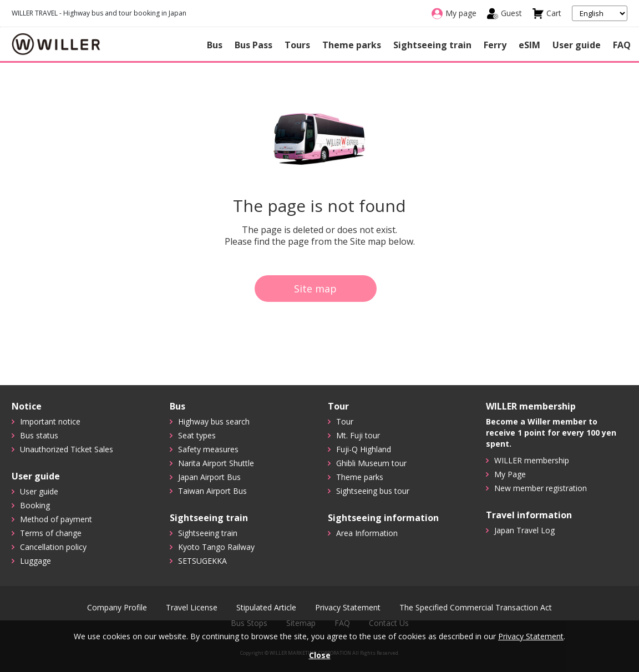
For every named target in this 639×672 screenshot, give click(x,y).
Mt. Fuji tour (358, 435)
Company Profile (117, 608)
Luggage (35, 561)
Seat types (197, 435)
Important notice (50, 421)
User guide (577, 45)
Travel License (192, 608)
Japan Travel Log (524, 530)
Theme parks (352, 45)
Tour (345, 421)
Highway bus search (214, 421)
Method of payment (56, 519)
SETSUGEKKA (202, 561)
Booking (35, 505)
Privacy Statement (348, 608)
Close (320, 655)
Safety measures (208, 449)
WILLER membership (532, 460)
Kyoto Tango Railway (216, 547)
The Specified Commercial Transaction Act (476, 608)
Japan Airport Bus (209, 477)
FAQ (622, 45)
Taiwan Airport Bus (212, 491)
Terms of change (51, 533)
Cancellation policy (53, 547)
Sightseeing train (432, 45)
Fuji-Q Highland (364, 449)
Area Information (367, 533)
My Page (510, 474)
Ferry (495, 45)
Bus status (39, 435)
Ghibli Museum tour (371, 463)
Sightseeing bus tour (373, 491)
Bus (215, 45)
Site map (315, 289)
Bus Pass (253, 45)
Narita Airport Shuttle (216, 463)
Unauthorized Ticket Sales (67, 449)
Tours (297, 45)
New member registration (541, 488)
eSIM (529, 45)
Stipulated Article (266, 608)
